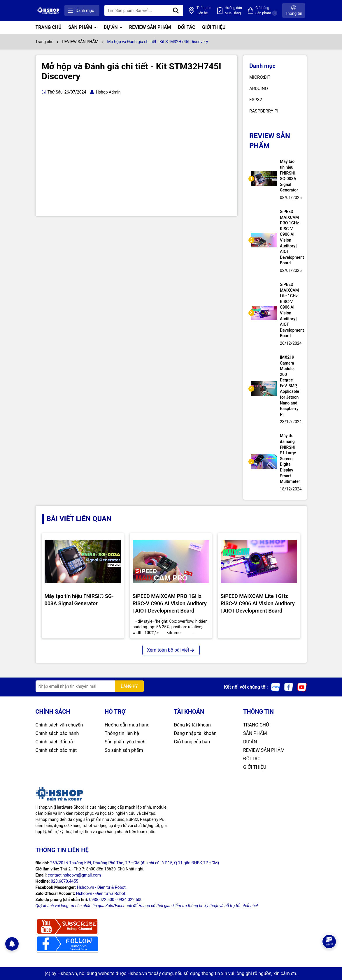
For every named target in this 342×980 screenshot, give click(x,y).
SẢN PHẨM (81, 27)
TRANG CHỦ (49, 27)
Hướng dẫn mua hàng (127, 725)
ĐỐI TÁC (187, 27)
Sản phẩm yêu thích (125, 742)
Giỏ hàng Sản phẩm (266, 11)
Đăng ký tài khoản (192, 725)
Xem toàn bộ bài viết (171, 650)
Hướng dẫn (233, 11)
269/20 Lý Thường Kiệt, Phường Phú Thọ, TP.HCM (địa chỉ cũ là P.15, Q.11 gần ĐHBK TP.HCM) (135, 863)
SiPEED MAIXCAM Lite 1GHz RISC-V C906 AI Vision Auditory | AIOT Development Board (290, 310)
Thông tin (204, 11)
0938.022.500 (102, 900)
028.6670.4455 (64, 881)
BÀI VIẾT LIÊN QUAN (79, 519)
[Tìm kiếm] (176, 10)
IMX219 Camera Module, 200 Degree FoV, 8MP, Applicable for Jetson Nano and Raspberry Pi (290, 386)
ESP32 (256, 100)
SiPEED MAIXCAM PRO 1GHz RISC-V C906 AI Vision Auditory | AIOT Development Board (290, 237)
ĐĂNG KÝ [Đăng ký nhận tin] (129, 686)
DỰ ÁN (111, 27)
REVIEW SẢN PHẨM (150, 27)
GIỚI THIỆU (214, 27)
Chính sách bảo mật (56, 750)
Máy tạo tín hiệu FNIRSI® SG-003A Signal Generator (289, 176)
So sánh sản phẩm (124, 750)
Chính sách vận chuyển (59, 725)
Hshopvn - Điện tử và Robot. (101, 893)
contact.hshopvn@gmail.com (74, 875)
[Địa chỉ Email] (90, 686)
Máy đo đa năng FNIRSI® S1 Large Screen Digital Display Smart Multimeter (290, 459)
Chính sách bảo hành (57, 733)
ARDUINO (259, 89)
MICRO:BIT (260, 77)
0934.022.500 (130, 900)
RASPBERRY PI (264, 111)
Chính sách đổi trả (54, 742)
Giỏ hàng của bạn (192, 742)
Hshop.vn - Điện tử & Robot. (102, 887)
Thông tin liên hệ (122, 733)
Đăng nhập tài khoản (195, 733)
